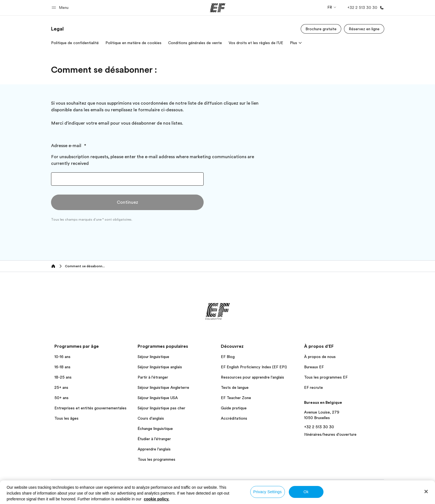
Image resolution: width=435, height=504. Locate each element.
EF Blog (228, 357)
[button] (61, 8)
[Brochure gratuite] (321, 29)
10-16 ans (62, 357)
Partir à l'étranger (153, 377)
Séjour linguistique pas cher (161, 408)
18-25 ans (63, 377)
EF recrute (313, 387)
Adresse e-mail (67, 146)
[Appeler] (365, 8)
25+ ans (61, 387)
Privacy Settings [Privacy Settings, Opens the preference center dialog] (268, 492)
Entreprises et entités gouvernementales (90, 408)
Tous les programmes (156, 459)
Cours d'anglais (151, 418)
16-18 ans (62, 367)
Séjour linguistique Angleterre (163, 387)
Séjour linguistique (153, 357)
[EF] (218, 8)
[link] (57, 29)
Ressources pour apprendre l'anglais (252, 377)
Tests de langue (235, 387)
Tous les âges (66, 418)
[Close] (426, 492)
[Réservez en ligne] (364, 29)
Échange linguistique (155, 429)
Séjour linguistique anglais (160, 367)
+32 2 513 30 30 (319, 427)
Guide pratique (234, 408)
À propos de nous (320, 357)
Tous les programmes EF (326, 377)
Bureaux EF (314, 367)
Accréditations (234, 418)
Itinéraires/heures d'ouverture (330, 434)
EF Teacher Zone (236, 398)
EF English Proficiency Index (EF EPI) (254, 367)
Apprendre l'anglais (154, 449)
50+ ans (61, 398)
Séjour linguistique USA (158, 398)
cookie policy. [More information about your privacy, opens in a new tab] (157, 499)
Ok (306, 492)
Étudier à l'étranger (154, 439)
